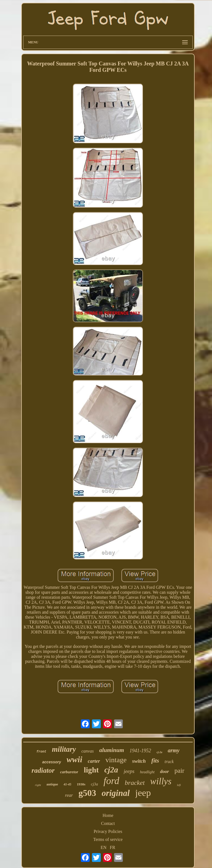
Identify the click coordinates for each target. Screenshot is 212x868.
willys (161, 781)
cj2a (111, 770)
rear (69, 795)
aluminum (112, 750)
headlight (147, 772)
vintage (116, 760)
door (165, 771)
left (179, 785)
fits (155, 760)
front (41, 752)
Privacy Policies (108, 831)
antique (52, 784)
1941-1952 (140, 751)
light (91, 770)
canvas (88, 751)
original (116, 793)
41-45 (67, 784)
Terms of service (108, 839)
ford (111, 781)
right (38, 785)
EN (104, 847)
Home (108, 815)
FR (113, 847)
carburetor (69, 772)
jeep (143, 793)
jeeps (129, 771)
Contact (108, 823)
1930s (81, 784)
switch (139, 761)
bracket (135, 783)
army (174, 750)
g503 (87, 793)
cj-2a (159, 752)
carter (94, 761)
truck (169, 762)
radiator (43, 770)
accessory (52, 762)
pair (179, 771)
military (64, 749)
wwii (74, 759)
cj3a (94, 784)
